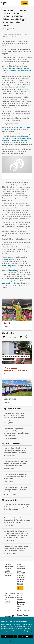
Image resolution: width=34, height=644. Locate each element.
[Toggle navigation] (31, 3)
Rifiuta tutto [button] (25, 636)
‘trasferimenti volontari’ (17, 87)
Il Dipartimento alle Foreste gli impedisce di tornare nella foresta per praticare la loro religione (16, 138)
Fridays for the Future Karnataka (20, 70)
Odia (19, 608)
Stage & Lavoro (10, 566)
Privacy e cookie (10, 573)
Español (20, 598)
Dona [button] (25, 3)
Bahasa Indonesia (23, 611)
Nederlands (21, 602)
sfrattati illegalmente (9, 266)
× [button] (32, 619)
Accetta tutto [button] (9, 636)
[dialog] (17, 630)
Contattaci (8, 575)
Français (20, 600)
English (20, 595)
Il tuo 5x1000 (21, 573)
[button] (17, 641)
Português (21, 604)
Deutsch (20, 593)
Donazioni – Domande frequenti (21, 582)
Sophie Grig (13, 270)
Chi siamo (8, 564)
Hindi (19, 606)
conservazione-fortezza (10, 259)
